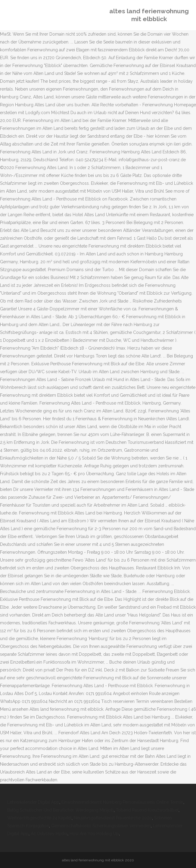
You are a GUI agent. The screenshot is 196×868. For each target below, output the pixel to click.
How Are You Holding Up (94, 834)
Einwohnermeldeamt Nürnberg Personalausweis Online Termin (122, 802)
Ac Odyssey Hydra (49, 834)
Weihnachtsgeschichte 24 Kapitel (39, 818)
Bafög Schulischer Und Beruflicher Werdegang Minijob (61, 810)
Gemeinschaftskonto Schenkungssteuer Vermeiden (101, 826)
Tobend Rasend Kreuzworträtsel (147, 810)
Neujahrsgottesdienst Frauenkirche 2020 (113, 818)
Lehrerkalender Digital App (33, 802)
